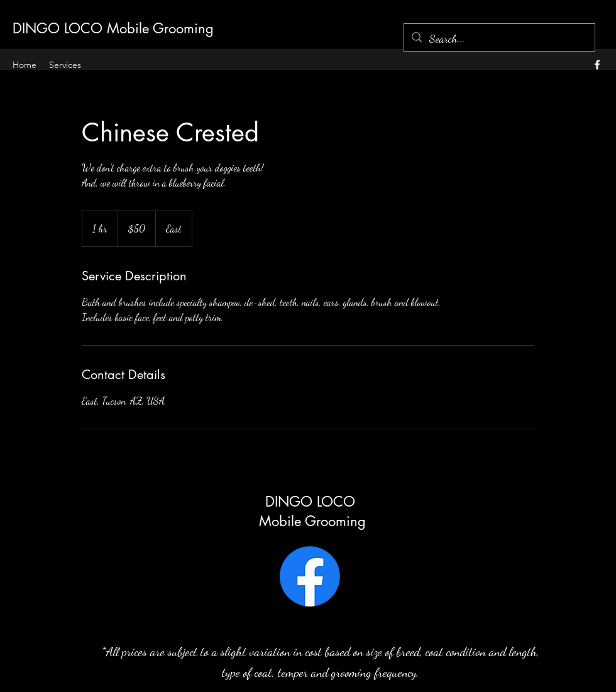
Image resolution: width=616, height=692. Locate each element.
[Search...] (499, 39)
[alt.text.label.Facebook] (597, 65)
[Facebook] (310, 576)
